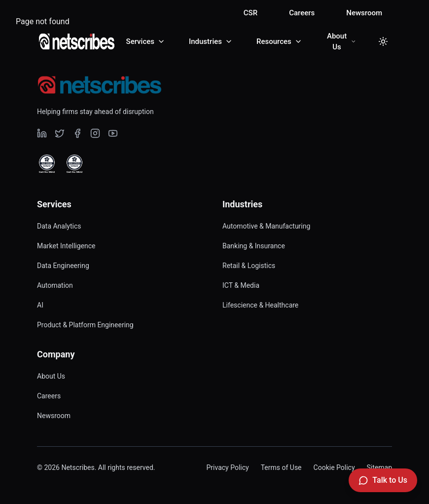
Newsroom (364, 13)
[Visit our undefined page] (42, 133)
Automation (55, 285)
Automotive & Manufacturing (266, 226)
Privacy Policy (227, 467)
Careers (302, 13)
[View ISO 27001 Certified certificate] (74, 164)
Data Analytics (59, 226)
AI (40, 305)
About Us (51, 376)
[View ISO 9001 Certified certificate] (47, 164)
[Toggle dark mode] (383, 41)
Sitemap (379, 467)
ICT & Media (241, 285)
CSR (250, 13)
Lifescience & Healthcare (260, 305)
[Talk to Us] (383, 480)
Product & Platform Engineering (85, 325)
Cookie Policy (334, 467)
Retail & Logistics (249, 266)
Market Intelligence (66, 246)
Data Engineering (63, 266)
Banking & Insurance (254, 246)
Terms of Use (281, 467)
